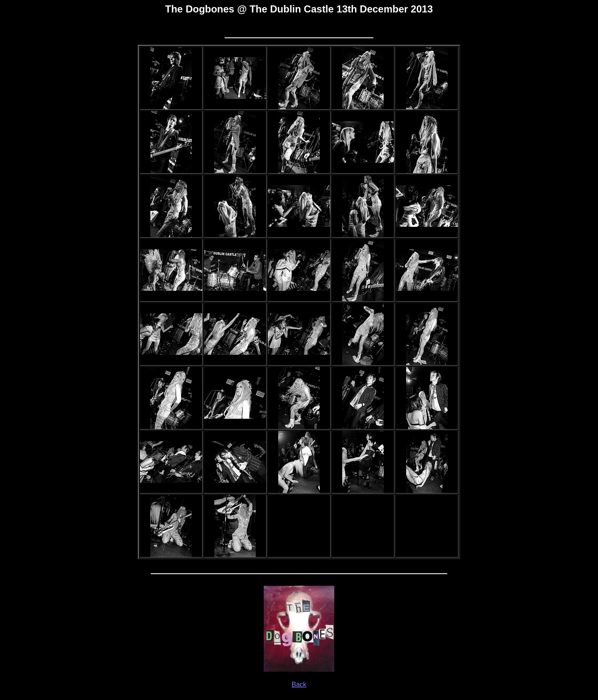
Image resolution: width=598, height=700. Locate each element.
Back (299, 684)
